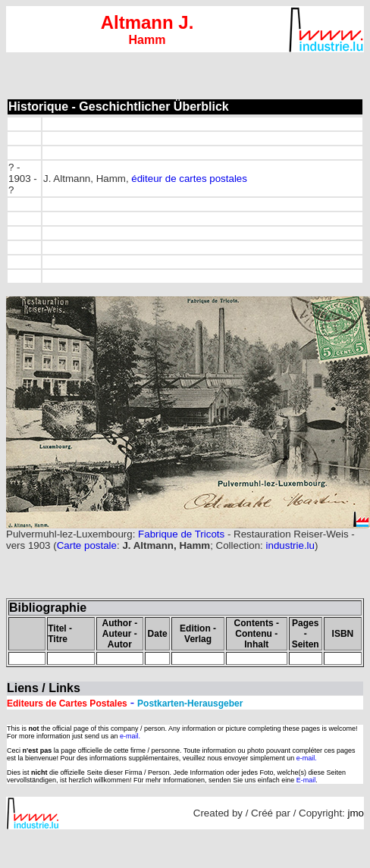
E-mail (306, 780)
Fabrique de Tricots (180, 534)
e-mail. (130, 736)
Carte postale (87, 545)
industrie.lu (290, 545)
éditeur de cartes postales (189, 179)
